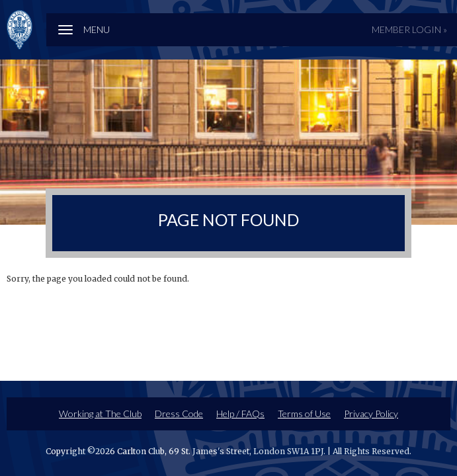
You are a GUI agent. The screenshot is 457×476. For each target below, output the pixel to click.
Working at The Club (100, 414)
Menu (97, 29)
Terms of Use (304, 414)
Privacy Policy (371, 414)
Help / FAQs (240, 414)
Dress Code (179, 414)
